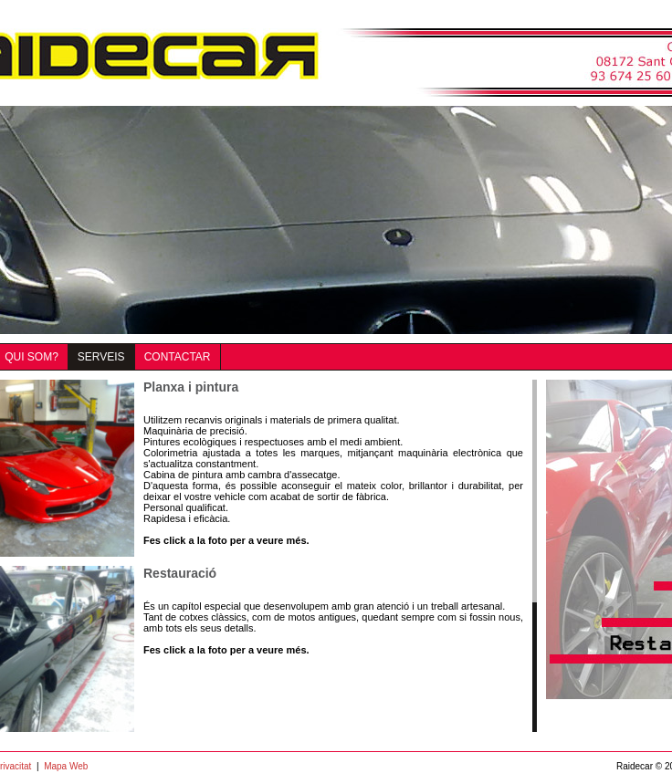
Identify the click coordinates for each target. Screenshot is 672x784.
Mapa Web (66, 766)
